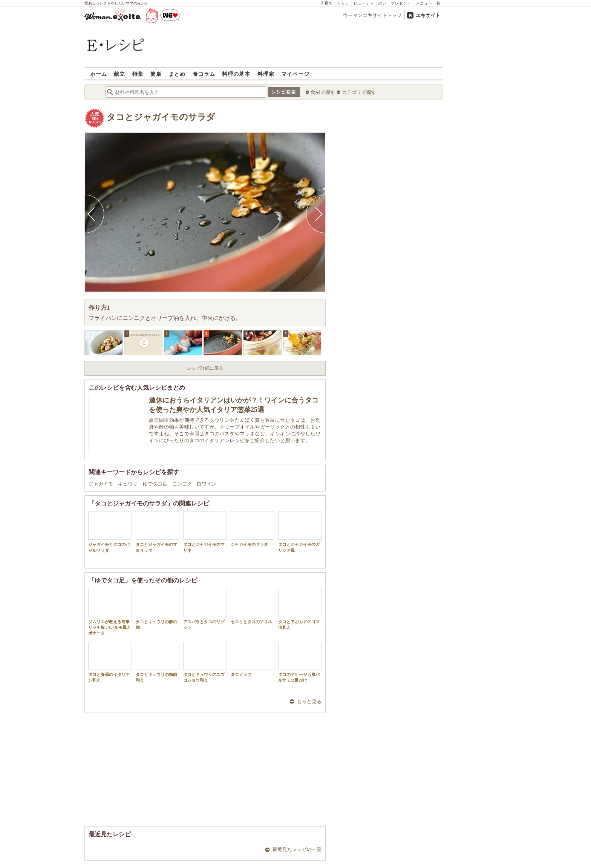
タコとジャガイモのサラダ (161, 117)
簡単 (156, 74)
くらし (343, 3)
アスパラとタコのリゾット (205, 609)
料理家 (266, 74)
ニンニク (183, 484)
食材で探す (323, 92)
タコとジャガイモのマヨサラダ (158, 532)
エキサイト (428, 15)
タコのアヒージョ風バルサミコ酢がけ (300, 662)
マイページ (295, 74)
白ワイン (207, 484)
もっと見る (309, 701)
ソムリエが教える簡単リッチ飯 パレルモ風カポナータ (110, 612)
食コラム (204, 74)
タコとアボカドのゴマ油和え (300, 609)
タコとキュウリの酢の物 (158, 609)
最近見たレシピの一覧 (297, 849)
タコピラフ (253, 659)
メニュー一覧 (428, 3)
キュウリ (128, 484)
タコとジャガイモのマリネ (205, 532)
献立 (119, 74)
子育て (327, 3)
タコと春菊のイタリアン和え (110, 662)
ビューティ (364, 3)
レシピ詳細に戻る (205, 368)
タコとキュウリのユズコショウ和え (205, 662)
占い (383, 3)
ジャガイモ (101, 484)
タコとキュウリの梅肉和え (158, 662)
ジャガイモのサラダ (253, 529)
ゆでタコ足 (156, 484)
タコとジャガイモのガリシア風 (300, 532)
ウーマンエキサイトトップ (372, 15)
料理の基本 (236, 74)
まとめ (177, 74)
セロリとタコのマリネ (253, 606)
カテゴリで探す (359, 92)
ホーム (99, 74)
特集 (138, 74)
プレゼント (401, 3)
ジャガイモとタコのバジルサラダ (110, 532)
